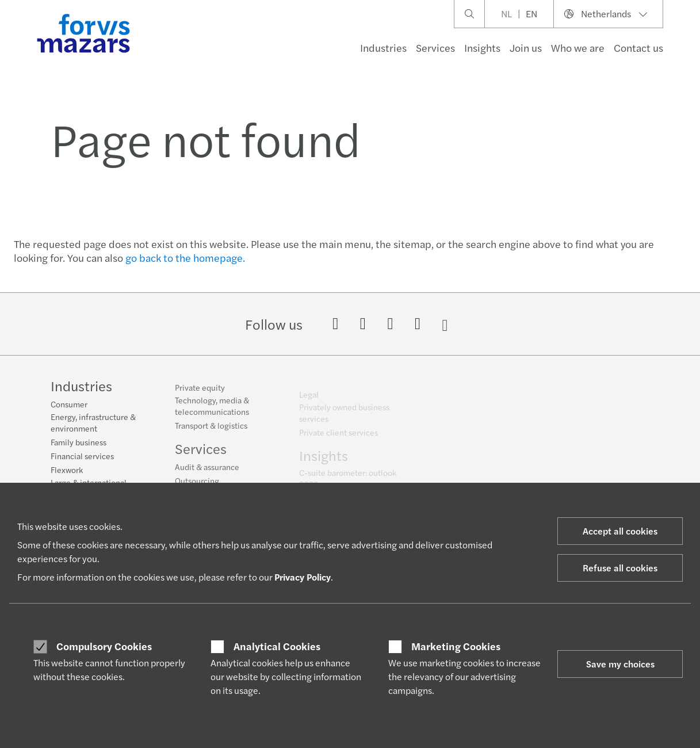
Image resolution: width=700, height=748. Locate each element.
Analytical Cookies (277, 646)
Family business (79, 443)
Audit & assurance (207, 473)
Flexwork (67, 471)
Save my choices (620, 664)
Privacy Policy (303, 577)
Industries (383, 47)
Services (435, 47)
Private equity (200, 394)
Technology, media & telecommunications (212, 412)
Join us (526, 47)
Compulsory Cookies (104, 646)
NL (506, 14)
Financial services (82, 457)
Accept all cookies (620, 531)
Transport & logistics (211, 432)
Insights (482, 47)
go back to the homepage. (185, 257)
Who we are (578, 47)
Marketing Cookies (456, 646)
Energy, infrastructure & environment (93, 423)
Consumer (69, 405)
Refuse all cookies (620, 568)
